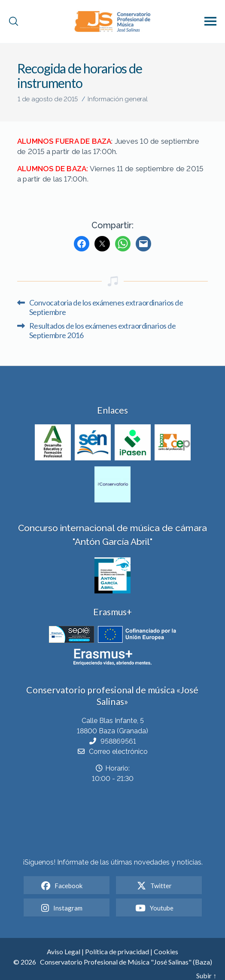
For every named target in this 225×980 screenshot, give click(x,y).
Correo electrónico (118, 752)
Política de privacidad (117, 951)
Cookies (166, 951)
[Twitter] (102, 244)
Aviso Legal (64, 951)
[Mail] (143, 244)
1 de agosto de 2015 (48, 99)
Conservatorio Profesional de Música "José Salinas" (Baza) (126, 962)
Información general (118, 99)
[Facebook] (82, 244)
